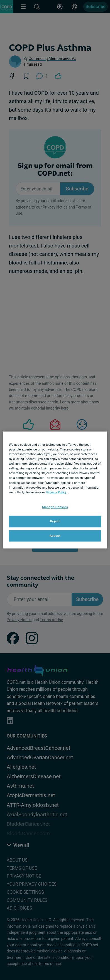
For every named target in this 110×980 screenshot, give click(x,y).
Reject (55, 521)
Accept (55, 536)
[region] (55, 490)
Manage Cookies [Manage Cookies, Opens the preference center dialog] (55, 507)
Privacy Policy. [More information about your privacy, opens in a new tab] (57, 492)
